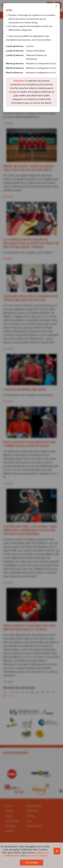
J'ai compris (32, 862)
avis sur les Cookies (36, 856)
